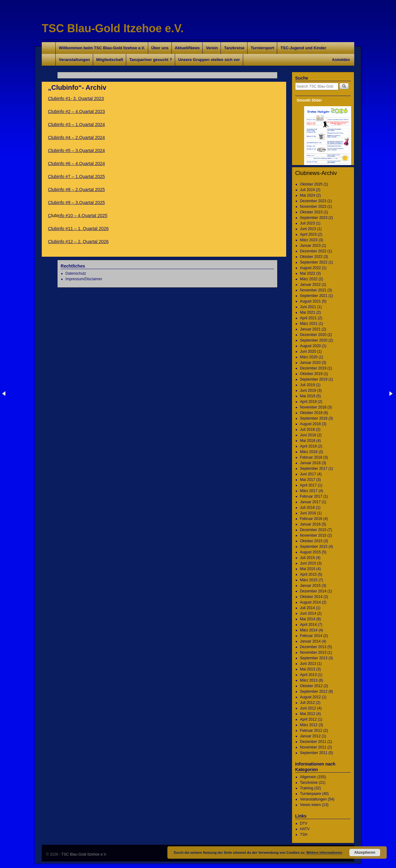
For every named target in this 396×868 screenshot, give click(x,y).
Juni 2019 (308, 390)
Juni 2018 (308, 435)
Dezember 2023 (313, 201)
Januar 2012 (310, 736)
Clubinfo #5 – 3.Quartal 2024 (76, 150)
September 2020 (314, 340)
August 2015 (310, 552)
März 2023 (309, 240)
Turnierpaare (311, 794)
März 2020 (309, 357)
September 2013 (314, 658)
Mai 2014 (308, 619)
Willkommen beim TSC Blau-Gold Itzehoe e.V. (102, 48)
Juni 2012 (308, 708)
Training (307, 788)
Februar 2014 (311, 636)
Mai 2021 (308, 312)
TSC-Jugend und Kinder (303, 48)
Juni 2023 (308, 229)
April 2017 (308, 485)
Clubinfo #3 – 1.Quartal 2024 (76, 124)
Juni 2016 (308, 513)
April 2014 (308, 625)
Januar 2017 (310, 502)
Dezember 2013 (313, 647)
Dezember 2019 (313, 368)
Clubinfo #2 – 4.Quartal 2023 (76, 111)
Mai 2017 (308, 480)
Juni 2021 (308, 307)
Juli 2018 (308, 430)
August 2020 (310, 346)
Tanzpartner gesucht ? (151, 60)
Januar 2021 (310, 329)
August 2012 (310, 697)
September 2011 (314, 753)
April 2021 (308, 318)
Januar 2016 (310, 524)
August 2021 (310, 301)
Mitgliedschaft (110, 60)
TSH (304, 835)
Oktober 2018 (311, 413)
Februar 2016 (311, 519)
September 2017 (314, 469)
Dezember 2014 (313, 591)
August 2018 (310, 424)
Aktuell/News (187, 48)
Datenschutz (76, 273)
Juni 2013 (308, 664)
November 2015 (313, 535)
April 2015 (308, 574)
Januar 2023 (310, 246)
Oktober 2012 (311, 686)
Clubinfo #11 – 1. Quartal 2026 (78, 229)
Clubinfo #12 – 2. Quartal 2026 (78, 242)
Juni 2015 (308, 563)
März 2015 (309, 580)
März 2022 (309, 279)
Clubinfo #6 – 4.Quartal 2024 (76, 164)
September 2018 (314, 418)
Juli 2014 (308, 608)
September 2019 (314, 379)
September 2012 (314, 691)
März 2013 (309, 680)
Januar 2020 (310, 363)
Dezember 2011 (313, 742)
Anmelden (341, 60)
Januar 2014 (310, 641)
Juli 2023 (308, 223)
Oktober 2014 (311, 597)
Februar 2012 (311, 731)
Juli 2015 (308, 558)
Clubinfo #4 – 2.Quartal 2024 (76, 137)
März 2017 (309, 491)
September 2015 (314, 547)
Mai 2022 (308, 273)
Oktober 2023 (311, 212)
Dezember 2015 (313, 530)
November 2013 (313, 652)
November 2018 (313, 407)
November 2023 (313, 207)
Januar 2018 (310, 463)
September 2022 (314, 262)
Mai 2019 (308, 396)
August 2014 (310, 602)
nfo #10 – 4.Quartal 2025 (83, 216)
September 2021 (314, 296)
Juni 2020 (308, 351)
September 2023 (314, 218)
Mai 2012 (308, 714)
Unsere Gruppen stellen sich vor (209, 60)
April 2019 (308, 402)
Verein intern (310, 805)
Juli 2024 (308, 190)
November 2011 (313, 747)
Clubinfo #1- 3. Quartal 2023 (76, 98)
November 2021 (313, 290)
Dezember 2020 (313, 335)
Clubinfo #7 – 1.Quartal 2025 (76, 177)
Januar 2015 (310, 586)
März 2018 (309, 452)
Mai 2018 (308, 441)
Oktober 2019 (311, 374)
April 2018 (308, 446)
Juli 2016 (308, 508)
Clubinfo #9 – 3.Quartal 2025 (76, 203)
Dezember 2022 (313, 251)
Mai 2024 (308, 195)
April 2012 (308, 719)
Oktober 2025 (311, 184)
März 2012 (309, 725)
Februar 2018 (311, 457)
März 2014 (309, 630)
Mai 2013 (308, 669)
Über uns (160, 48)
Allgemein (308, 777)
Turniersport (262, 48)
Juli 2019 (308, 385)
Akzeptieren (365, 853)
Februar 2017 (311, 496)
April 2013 (308, 675)
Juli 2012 (308, 703)
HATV (305, 829)
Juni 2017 (308, 474)
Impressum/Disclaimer (84, 279)
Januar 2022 (310, 285)
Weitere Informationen (324, 853)
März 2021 (309, 324)
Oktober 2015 (311, 541)
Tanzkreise (234, 48)
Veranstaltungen (74, 60)
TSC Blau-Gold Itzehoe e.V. (113, 28)
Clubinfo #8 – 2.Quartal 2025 (76, 190)
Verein (212, 48)
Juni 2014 (308, 613)
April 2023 (308, 234)
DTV (304, 823)
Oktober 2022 (311, 257)
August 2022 (310, 268)
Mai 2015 (308, 569)
